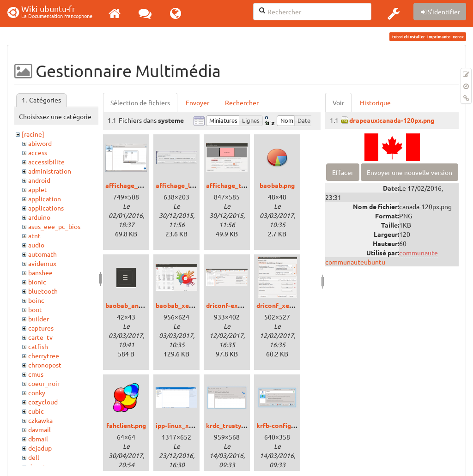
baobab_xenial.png (184, 305)
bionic (37, 282)
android (39, 180)
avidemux (42, 263)
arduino (39, 217)
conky (37, 392)
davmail (39, 429)
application (45, 199)
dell (34, 457)
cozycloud (43, 402)
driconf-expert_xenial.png (246, 305)
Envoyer (197, 102)
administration (50, 171)
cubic (36, 411)
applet (38, 189)
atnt (34, 235)
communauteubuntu (355, 262)
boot (35, 309)
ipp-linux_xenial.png (186, 425)
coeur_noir (44, 383)
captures (41, 328)
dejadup (40, 448)
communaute (418, 253)
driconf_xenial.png (285, 305)
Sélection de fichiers (140, 102)
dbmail (38, 439)
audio (36, 245)
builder (39, 319)
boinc (36, 300)
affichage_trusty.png (238, 185)
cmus (36, 374)
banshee (40, 272)
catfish (38, 346)
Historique (375, 102)
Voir (338, 102)
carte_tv (40, 337)
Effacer (343, 172)
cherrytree (44, 355)
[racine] (33, 134)
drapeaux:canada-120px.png (392, 120)
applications (46, 208)
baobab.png (277, 185)
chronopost (45, 365)
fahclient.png (126, 425)
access (38, 152)
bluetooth (43, 291)
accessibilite (46, 162)
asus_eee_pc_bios (54, 226)
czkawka (40, 420)
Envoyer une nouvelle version (409, 172)
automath (42, 254)
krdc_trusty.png (230, 425)
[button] (394, 13)
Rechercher (242, 102)
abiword (40, 143)
